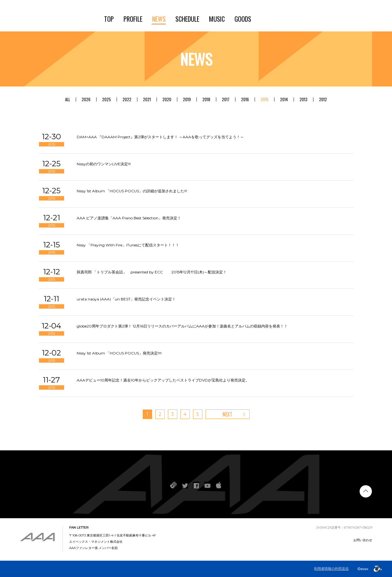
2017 (226, 99)
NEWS (159, 19)
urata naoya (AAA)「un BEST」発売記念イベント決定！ (126, 299)
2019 (187, 99)
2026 (86, 99)
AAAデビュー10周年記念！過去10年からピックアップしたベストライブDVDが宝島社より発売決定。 (163, 380)
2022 (127, 99)
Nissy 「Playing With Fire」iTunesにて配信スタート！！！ (128, 245)
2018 (206, 99)
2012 (323, 99)
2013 (304, 99)
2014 (284, 99)
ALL (68, 99)
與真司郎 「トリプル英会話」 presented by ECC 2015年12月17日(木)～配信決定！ (152, 272)
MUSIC (217, 19)
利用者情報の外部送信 (331, 569)
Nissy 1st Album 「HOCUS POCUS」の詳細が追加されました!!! (132, 191)
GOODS (243, 19)
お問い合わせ (363, 540)
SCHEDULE (187, 19)
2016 (245, 99)
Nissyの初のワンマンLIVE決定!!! (104, 164)
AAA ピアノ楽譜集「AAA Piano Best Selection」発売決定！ (129, 218)
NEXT (227, 414)
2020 (167, 99)
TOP (109, 19)
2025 (107, 99)
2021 (147, 99)
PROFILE (133, 19)
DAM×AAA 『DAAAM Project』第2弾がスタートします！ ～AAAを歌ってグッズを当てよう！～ (160, 137)
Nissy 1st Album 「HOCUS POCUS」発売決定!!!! (119, 353)
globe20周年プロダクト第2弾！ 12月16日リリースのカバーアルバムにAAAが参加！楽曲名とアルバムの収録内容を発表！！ (182, 326)
